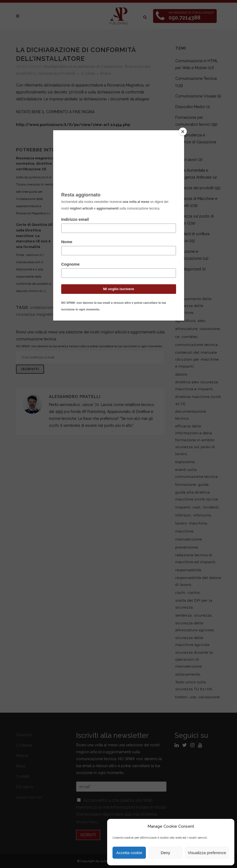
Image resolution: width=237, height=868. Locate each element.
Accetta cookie (129, 853)
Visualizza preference (207, 853)
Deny (166, 853)
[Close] (183, 132)
